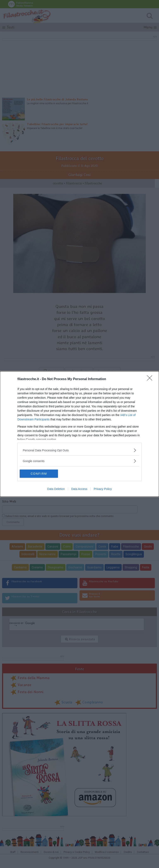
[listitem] (79, 450)
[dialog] (79, 434)
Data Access (79, 489)
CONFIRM (39, 474)
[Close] (151, 379)
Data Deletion (56, 489)
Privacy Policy (103, 489)
